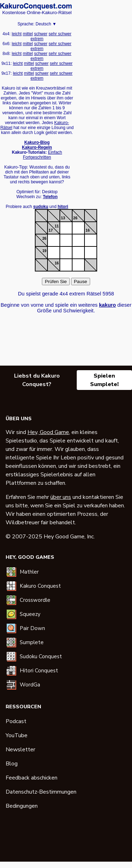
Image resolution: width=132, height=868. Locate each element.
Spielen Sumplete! (104, 380)
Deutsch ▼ (46, 24)
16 (88, 230)
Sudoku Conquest (41, 656)
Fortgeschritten (37, 157)
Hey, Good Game (48, 432)
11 (57, 226)
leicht (17, 34)
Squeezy (30, 614)
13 (63, 218)
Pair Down (32, 628)
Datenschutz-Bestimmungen (41, 792)
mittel (28, 34)
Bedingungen (22, 806)
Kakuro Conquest (40, 586)
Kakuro (36, 6)
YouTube (17, 735)
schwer (41, 34)
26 (75, 218)
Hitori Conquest (39, 671)
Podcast (16, 721)
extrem (37, 39)
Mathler (29, 572)
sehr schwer (60, 34)
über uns (61, 497)
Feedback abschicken (32, 778)
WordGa (30, 685)
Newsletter (20, 750)
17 (51, 230)
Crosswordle (35, 600)
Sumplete (32, 642)
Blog (12, 764)
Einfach (55, 152)
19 (44, 251)
